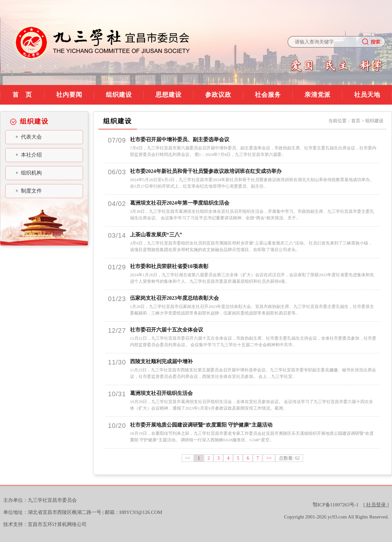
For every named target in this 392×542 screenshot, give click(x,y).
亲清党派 (318, 95)
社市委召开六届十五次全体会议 (167, 330)
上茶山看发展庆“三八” (156, 235)
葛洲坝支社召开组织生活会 (161, 393)
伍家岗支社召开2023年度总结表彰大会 (174, 298)
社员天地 (367, 95)
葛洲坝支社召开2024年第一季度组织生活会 (180, 203)
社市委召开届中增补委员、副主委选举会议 (180, 139)
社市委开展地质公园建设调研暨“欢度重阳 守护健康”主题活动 (201, 425)
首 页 (22, 95)
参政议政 (218, 95)
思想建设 (169, 95)
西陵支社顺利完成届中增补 (161, 361)
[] (376, 505)
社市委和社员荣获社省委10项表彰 (169, 266)
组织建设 (119, 95)
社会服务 (268, 95)
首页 (356, 121)
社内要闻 (69, 95)
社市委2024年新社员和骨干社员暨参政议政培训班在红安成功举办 (206, 171)
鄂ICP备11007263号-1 (335, 505)
